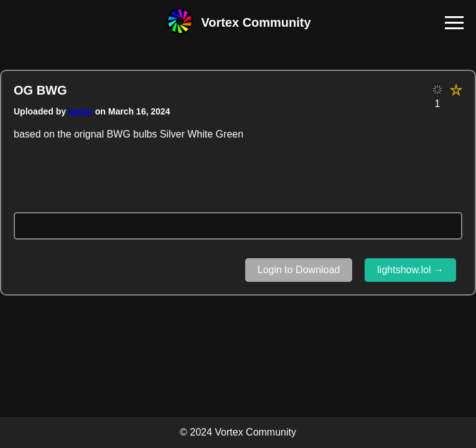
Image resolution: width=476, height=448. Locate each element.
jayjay (81, 111)
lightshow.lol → (410, 270)
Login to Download (299, 270)
